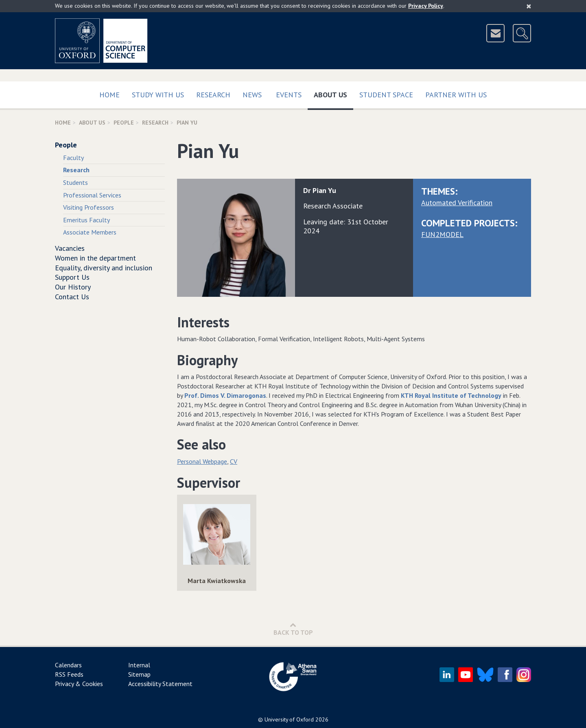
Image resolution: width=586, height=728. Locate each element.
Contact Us (72, 297)
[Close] (529, 6)
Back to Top (293, 629)
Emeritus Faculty (86, 220)
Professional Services (92, 195)
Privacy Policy (426, 6)
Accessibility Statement (160, 684)
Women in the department (95, 258)
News (252, 95)
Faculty (73, 158)
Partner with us (456, 95)
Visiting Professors (89, 207)
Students (75, 182)
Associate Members (90, 232)
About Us (333, 93)
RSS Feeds (69, 674)
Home (109, 95)
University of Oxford (289, 719)
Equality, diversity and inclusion (104, 268)
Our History (73, 287)
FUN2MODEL (442, 234)
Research (213, 95)
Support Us (72, 277)
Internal (139, 665)
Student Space (386, 95)
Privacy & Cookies (79, 684)
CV (234, 461)
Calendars (68, 665)
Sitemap (139, 674)
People (124, 123)
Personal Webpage (202, 461)
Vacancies (70, 248)
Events (289, 95)
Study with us (158, 95)
